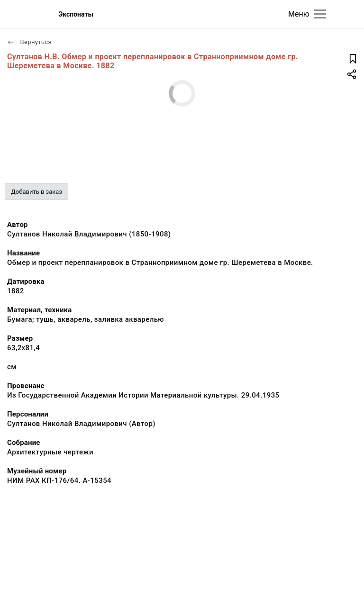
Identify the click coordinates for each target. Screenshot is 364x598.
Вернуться (29, 42)
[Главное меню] (320, 14)
